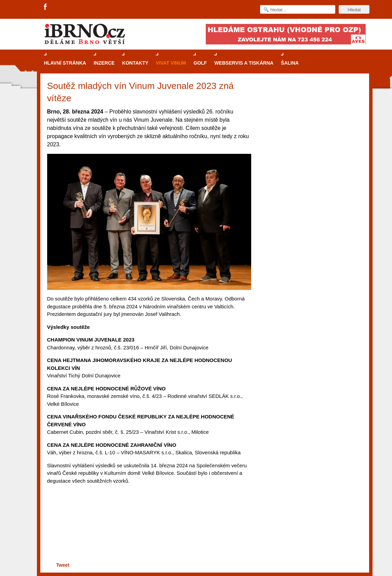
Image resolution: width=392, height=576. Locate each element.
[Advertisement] (148, 534)
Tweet (63, 565)
